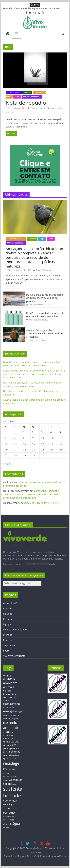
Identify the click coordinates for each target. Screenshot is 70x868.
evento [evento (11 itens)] (16, 715)
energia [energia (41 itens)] (9, 711)
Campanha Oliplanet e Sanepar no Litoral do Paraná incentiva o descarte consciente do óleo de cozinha (31, 494)
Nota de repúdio (26, 103)
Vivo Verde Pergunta (14, 656)
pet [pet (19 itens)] (14, 745)
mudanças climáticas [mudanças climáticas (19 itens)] (9, 740)
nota (52, 108)
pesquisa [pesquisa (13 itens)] (7, 745)
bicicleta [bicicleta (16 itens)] (7, 691)
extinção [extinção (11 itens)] (7, 719)
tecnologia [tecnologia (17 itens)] (9, 804)
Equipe (7, 624)
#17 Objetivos (14, 93)
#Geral (27, 93)
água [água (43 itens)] (16, 823)
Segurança (9, 645)
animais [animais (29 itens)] (9, 687)
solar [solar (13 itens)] (15, 784)
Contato (7, 619)
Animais (32, 239)
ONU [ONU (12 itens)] (17, 742)
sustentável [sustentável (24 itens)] (10, 801)
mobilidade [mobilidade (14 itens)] (8, 732)
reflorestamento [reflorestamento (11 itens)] (10, 777)
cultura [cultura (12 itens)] (6, 700)
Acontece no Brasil (16, 239)
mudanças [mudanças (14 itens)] (8, 735)
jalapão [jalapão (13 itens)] (14, 718)
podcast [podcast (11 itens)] (7, 752)
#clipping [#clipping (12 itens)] (7, 675)
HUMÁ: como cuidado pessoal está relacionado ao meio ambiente (45, 315)
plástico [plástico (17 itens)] (15, 748)
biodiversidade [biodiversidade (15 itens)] (10, 694)
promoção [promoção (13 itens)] (8, 755)
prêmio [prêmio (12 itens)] (16, 755)
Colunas (8, 614)
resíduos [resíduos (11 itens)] (7, 780)
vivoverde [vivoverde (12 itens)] (7, 824)
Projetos (8, 640)
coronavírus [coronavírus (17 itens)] (10, 697)
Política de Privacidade (16, 630)
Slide (17, 97)
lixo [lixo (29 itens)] (6, 723)
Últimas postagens (32, 97)
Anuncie (8, 608)
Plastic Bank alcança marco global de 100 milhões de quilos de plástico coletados (45, 298)
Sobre (6, 651)
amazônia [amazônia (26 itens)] (9, 679)
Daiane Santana (38, 108)
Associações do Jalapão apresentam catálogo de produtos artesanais (45, 333)
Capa (42, 239)
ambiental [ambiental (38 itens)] (11, 683)
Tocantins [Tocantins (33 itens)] (10, 808)
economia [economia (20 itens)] (9, 707)
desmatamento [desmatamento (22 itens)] (12, 704)
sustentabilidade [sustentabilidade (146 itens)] (13, 792)
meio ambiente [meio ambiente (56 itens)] (11, 725)
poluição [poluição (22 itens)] (15, 752)
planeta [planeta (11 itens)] (6, 748)
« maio (7, 464)
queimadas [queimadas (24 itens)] (10, 758)
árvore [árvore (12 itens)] (6, 828)
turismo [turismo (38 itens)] (9, 812)
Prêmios (8, 635)
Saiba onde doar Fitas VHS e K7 (41, 503)
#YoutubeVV (10, 603)
